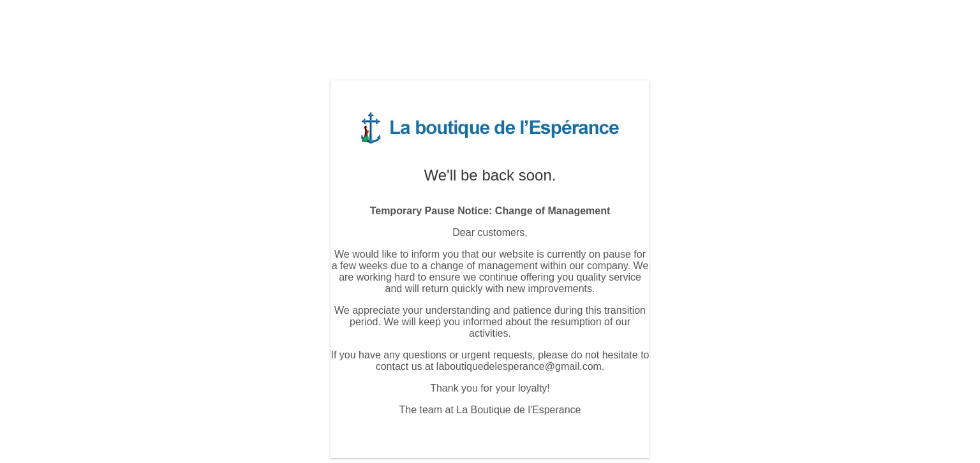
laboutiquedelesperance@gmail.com (519, 366)
